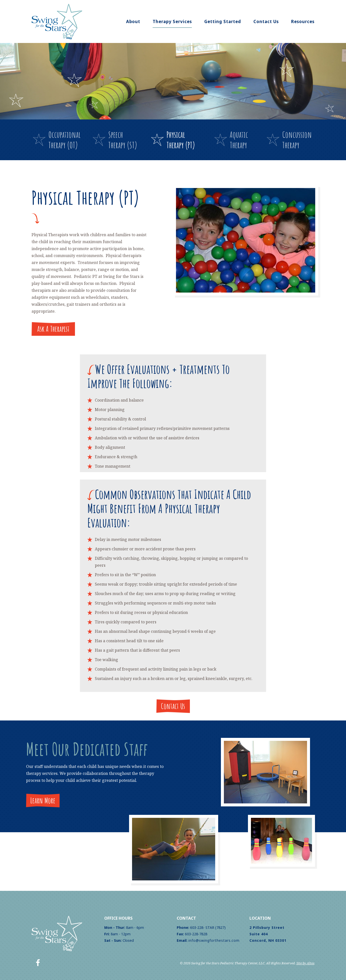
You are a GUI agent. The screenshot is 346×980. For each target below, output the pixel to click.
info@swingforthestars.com (214, 940)
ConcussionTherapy (297, 140)
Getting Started (223, 21)
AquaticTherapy (239, 140)
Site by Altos (305, 963)
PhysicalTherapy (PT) (181, 140)
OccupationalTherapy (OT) (65, 140)
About (133, 21)
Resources (303, 21)
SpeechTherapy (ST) (123, 140)
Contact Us (266, 21)
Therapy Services (172, 21)
